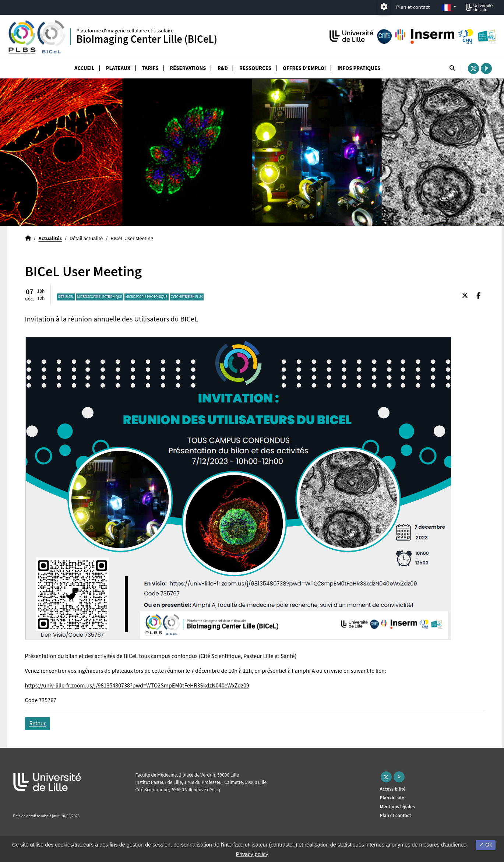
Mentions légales (397, 807)
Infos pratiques (359, 68)
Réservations (188, 68)
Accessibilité (393, 789)
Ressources (255, 68)
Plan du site (392, 798)
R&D (223, 68)
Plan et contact (413, 7)
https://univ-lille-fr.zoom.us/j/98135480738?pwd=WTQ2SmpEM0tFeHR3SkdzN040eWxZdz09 (137, 686)
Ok (486, 845)
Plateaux (118, 68)
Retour (38, 724)
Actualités (50, 238)
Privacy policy (252, 854)
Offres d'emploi (304, 68)
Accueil (84, 68)
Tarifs (150, 68)
